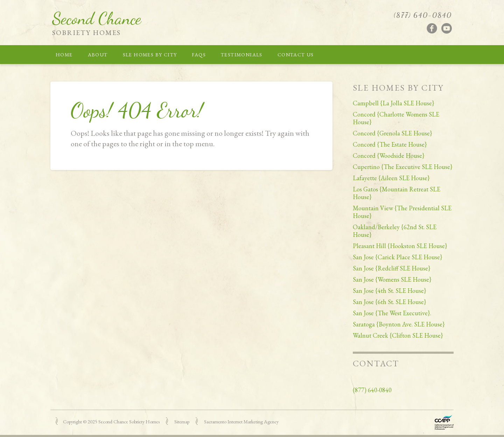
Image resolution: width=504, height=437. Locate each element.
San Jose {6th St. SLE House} (390, 302)
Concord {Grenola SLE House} (393, 133)
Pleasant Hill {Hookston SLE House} (400, 246)
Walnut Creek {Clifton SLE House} (398, 335)
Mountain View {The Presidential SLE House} (402, 212)
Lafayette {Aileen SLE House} (391, 178)
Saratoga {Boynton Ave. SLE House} (399, 324)
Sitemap (182, 422)
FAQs (199, 55)
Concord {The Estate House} (390, 144)
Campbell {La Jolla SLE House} (394, 103)
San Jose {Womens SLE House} (392, 279)
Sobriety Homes (86, 33)
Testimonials (242, 55)
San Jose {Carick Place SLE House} (398, 257)
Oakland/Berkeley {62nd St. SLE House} (395, 231)
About (98, 55)
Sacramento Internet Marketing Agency (241, 422)
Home (64, 55)
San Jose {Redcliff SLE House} (392, 268)
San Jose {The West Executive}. (392, 313)
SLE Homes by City (150, 55)
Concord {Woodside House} (389, 156)
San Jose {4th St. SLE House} (390, 291)
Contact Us (296, 55)
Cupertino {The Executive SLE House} (403, 167)
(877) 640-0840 (423, 15)
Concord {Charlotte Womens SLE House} (396, 118)
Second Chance (97, 18)
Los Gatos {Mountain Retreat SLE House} (397, 193)
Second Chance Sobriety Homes (129, 422)
